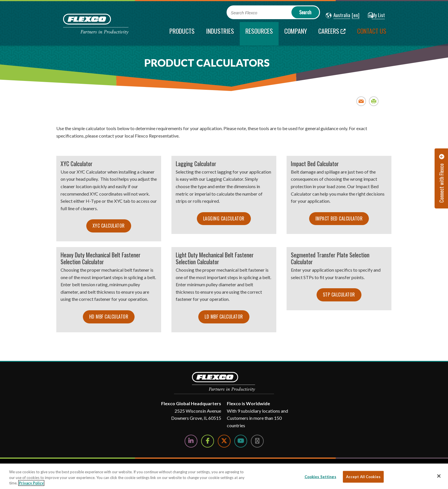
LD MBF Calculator (224, 317)
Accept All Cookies (363, 476)
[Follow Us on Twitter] (224, 441)
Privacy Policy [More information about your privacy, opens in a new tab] (31, 483)
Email (361, 101)
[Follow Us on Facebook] (208, 441)
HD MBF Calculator (109, 317)
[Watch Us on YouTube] (241, 441)
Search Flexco (244, 13)
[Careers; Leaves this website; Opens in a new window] (332, 34)
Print (374, 101)
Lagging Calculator (224, 218)
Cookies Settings (320, 476)
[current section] (259, 34)
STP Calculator (339, 295)
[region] (224, 476)
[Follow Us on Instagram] (257, 441)
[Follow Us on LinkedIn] (191, 441)
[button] (338, 15)
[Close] (439, 476)
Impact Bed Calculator (339, 218)
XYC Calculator (109, 226)
